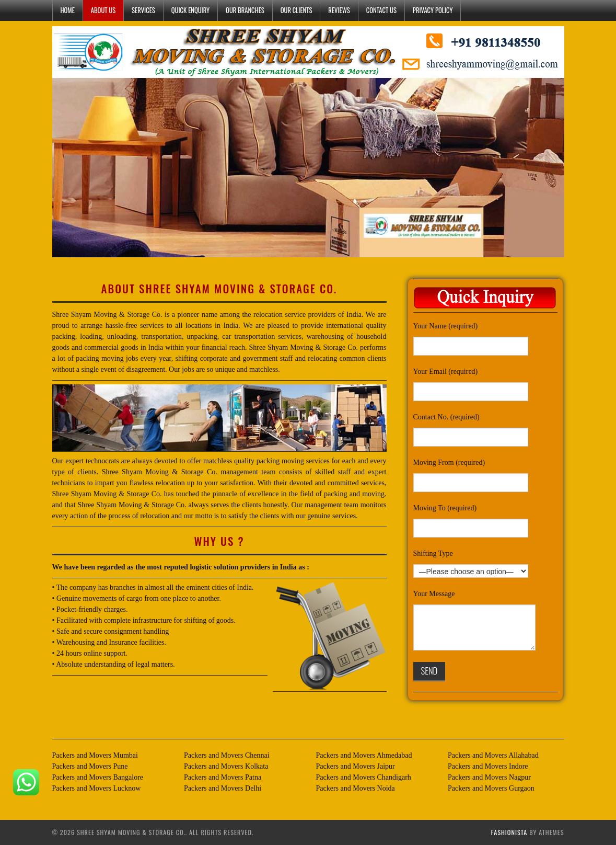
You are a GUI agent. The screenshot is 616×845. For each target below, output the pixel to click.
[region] (308, 168)
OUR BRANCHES (245, 10)
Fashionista (509, 832)
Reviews (339, 10)
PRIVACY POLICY (433, 10)
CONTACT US (381, 10)
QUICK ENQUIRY (190, 10)
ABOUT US (103, 10)
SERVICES (143, 10)
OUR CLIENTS (297, 10)
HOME (68, 10)
